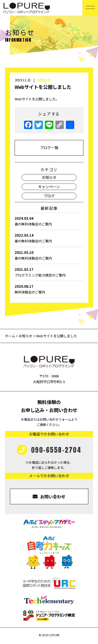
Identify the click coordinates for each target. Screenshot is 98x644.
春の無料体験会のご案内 (49, 221)
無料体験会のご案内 (49, 289)
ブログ (49, 196)
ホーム (10, 336)
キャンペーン (49, 187)
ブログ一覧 (49, 148)
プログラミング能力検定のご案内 (49, 272)
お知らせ (44, 80)
